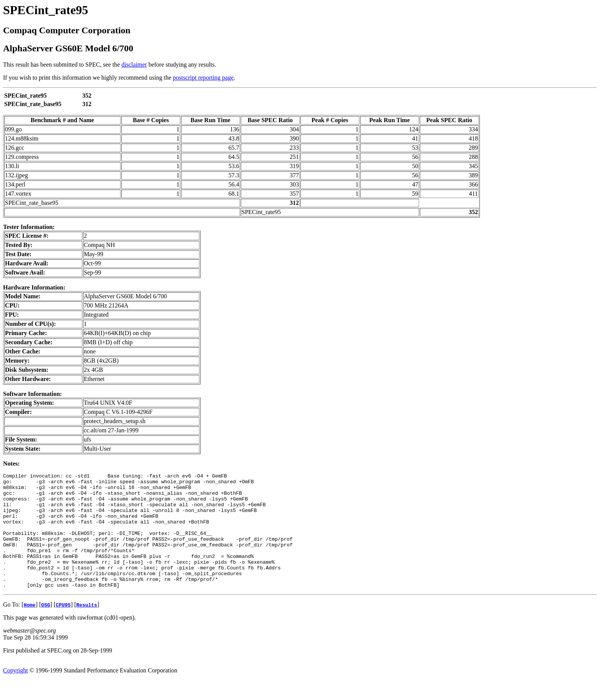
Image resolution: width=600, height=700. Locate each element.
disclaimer (134, 65)
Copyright (15, 693)
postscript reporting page (203, 78)
